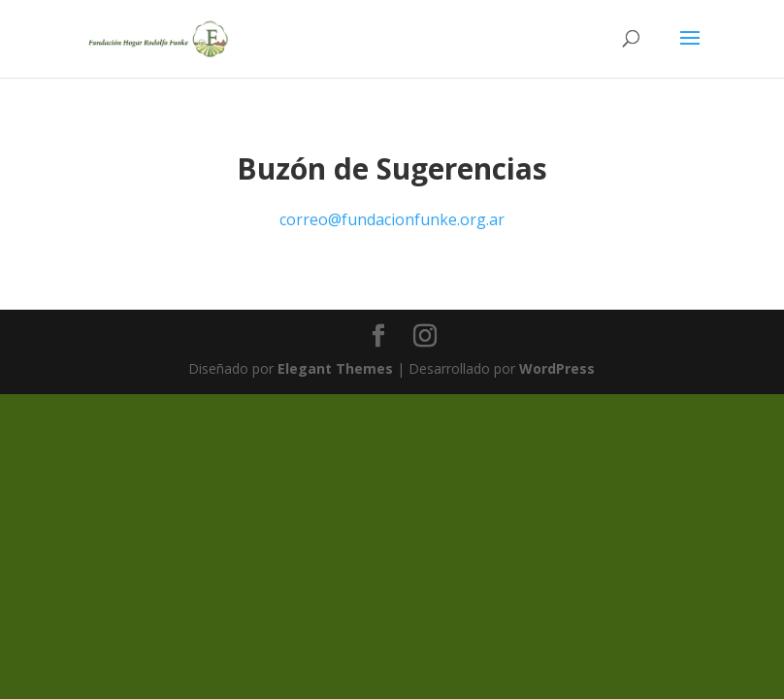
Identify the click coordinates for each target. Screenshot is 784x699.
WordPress (557, 368)
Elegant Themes (335, 368)
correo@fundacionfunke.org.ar (392, 219)
